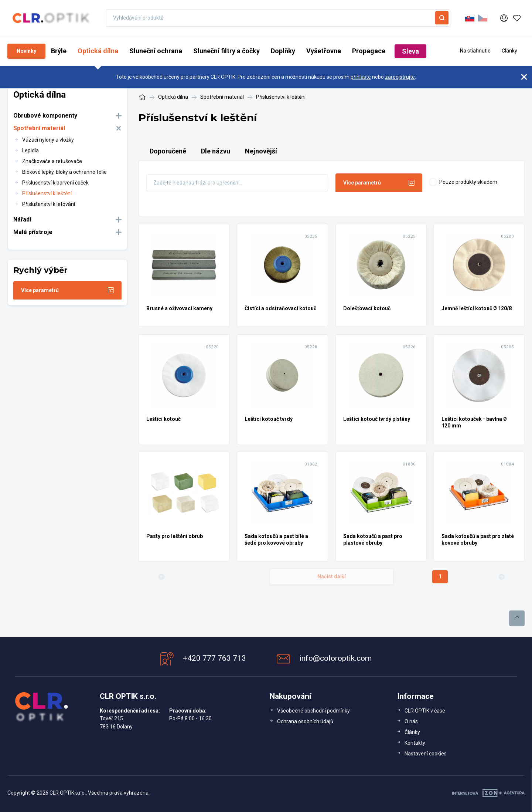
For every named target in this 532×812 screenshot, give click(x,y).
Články (509, 51)
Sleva (410, 51)
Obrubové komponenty (45, 116)
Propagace (369, 51)
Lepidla (30, 150)
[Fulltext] (237, 183)
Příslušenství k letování (49, 204)
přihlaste (361, 77)
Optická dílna (98, 51)
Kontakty (415, 743)
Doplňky (283, 51)
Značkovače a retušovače (52, 161)
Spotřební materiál (39, 128)
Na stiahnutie (475, 51)
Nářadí (22, 219)
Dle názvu (216, 151)
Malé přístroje (33, 232)
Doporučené (168, 151)
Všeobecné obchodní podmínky (313, 711)
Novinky (26, 51)
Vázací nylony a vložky (48, 140)
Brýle (59, 51)
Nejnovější (261, 151)
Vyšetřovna (324, 51)
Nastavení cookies (426, 754)
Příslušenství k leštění (47, 193)
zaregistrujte (400, 77)
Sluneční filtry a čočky (226, 51)
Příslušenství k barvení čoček (55, 183)
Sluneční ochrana (156, 51)
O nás (411, 721)
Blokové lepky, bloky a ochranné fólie (64, 172)
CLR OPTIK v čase (425, 711)
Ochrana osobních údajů (305, 721)
